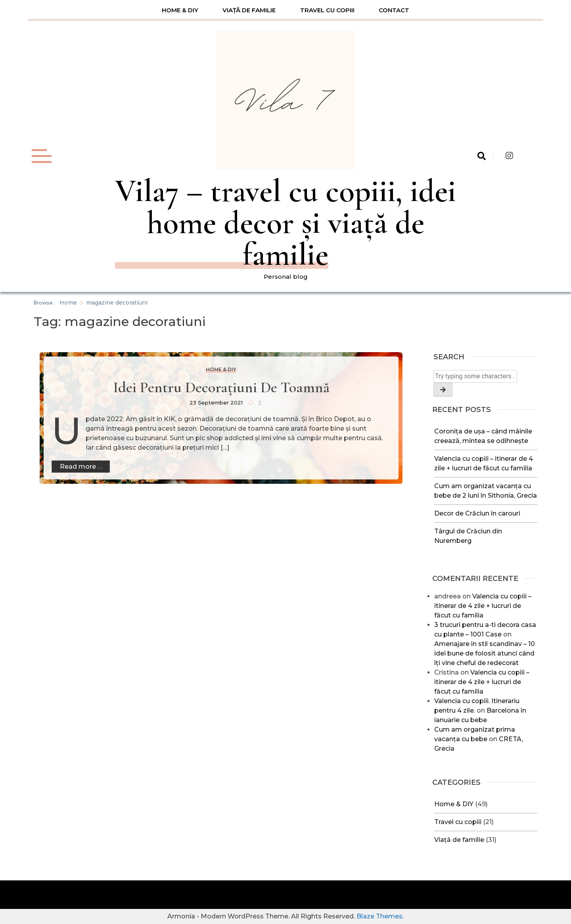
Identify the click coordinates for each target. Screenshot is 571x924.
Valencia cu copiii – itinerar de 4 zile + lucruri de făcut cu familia (483, 606)
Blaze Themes (379, 916)
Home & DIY (180, 10)
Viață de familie (249, 10)
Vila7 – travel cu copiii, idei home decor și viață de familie (285, 223)
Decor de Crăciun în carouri (477, 513)
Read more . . (81, 467)
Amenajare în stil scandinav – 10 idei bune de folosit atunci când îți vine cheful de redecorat (485, 653)
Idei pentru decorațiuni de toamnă (221, 387)
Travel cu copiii (327, 10)
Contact (394, 10)
